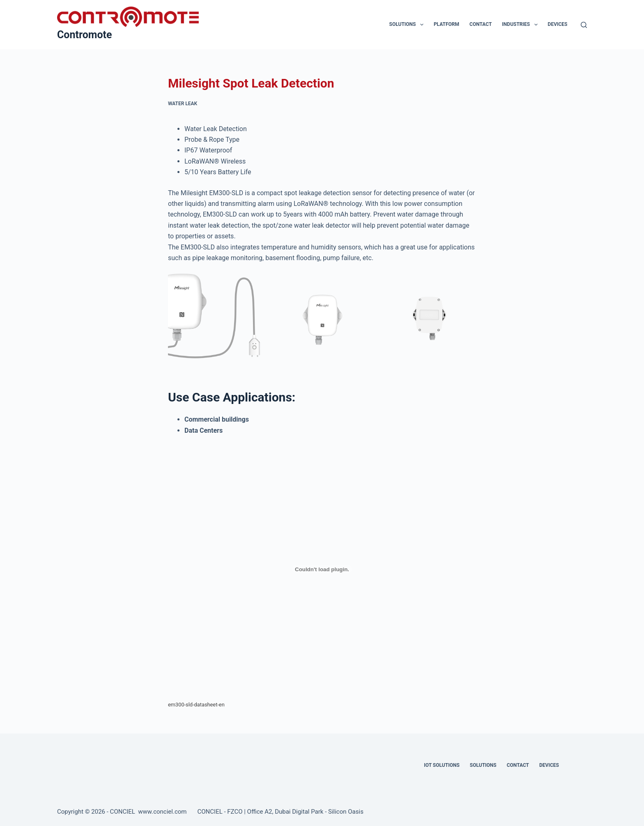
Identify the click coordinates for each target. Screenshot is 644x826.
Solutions (408, 25)
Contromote (85, 35)
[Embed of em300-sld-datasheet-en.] (322, 569)
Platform (446, 24)
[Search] (584, 25)
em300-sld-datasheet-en (196, 705)
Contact (481, 24)
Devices (558, 24)
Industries (521, 25)
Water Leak (183, 104)
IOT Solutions (442, 765)
